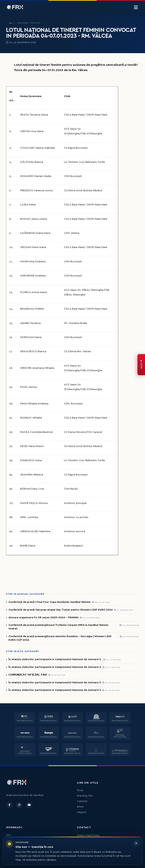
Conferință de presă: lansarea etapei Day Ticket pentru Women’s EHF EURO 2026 (61, 610)
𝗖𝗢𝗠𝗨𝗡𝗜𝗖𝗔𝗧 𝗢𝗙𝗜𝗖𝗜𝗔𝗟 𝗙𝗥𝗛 (28, 675)
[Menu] (136, 8)
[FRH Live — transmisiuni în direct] (141, 365)
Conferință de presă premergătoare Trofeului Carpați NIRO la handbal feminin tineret (58, 627)
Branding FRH (85, 796)
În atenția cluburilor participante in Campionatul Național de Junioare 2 (55, 659)
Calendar (82, 801)
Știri (8, 835)
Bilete (80, 807)
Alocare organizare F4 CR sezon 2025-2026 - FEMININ (43, 618)
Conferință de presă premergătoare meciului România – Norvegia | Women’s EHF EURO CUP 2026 (60, 638)
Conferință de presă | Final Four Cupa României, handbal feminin (50, 602)
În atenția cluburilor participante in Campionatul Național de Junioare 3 (55, 683)
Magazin (82, 812)
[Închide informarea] (136, 843)
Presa (80, 790)
